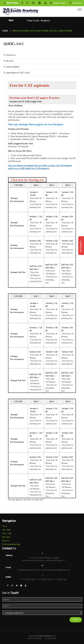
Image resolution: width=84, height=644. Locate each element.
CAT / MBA (6, 530)
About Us (6, 541)
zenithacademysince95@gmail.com (56, 570)
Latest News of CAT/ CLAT (18, 73)
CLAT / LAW (7, 534)
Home (5, 31)
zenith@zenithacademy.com (29, 570)
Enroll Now (77, 3)
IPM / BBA (6, 537)
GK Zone (10, 61)
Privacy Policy (51, 638)
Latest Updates (13, 67)
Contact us (11, 55)
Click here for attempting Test (51, 280)
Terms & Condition (35, 638)
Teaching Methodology (11, 544)
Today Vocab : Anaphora (38, 21)
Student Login (59, 3)
